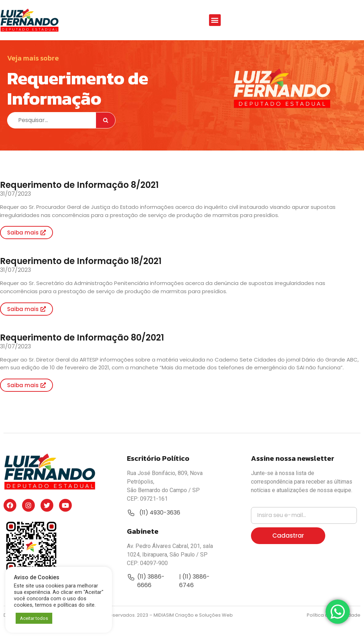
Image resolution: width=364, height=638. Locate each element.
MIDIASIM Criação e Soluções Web (193, 629)
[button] (215, 20)
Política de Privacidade (334, 629)
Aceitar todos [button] (34, 618)
